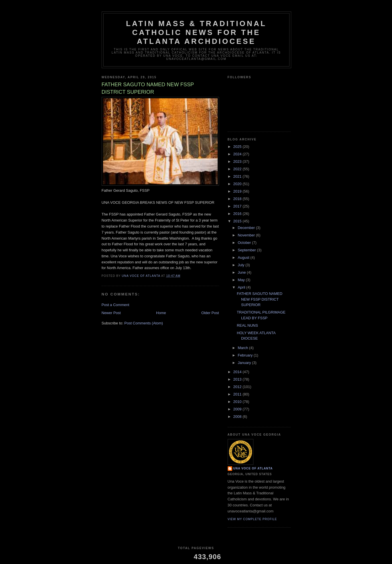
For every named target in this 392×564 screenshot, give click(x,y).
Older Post (210, 313)
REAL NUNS (247, 325)
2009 (238, 409)
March (243, 348)
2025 (238, 147)
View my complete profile (252, 519)
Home (161, 313)
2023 (238, 161)
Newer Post (111, 313)
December (247, 228)
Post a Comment (116, 305)
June (242, 272)
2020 (238, 184)
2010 (238, 402)
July (242, 265)
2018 (238, 199)
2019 (238, 191)
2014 (238, 372)
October (245, 243)
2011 (238, 394)
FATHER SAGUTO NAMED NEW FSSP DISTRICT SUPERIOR (260, 299)
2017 (238, 206)
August (244, 257)
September (247, 250)
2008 (238, 417)
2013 (238, 379)
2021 (238, 176)
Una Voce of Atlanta (253, 468)
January (245, 363)
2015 (238, 221)
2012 (238, 387)
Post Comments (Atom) (144, 323)
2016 (238, 214)
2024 (238, 154)
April (242, 287)
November (247, 235)
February (246, 355)
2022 (238, 169)
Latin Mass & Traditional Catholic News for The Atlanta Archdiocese (196, 32)
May (242, 280)
